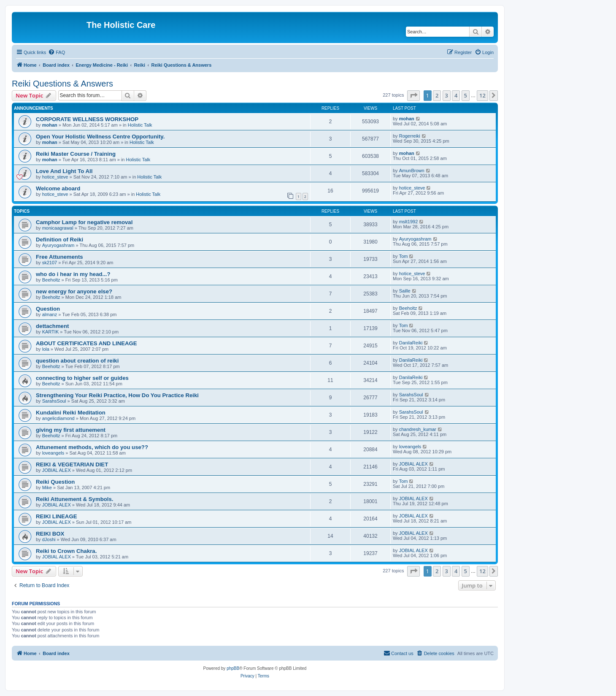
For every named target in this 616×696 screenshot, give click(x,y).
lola (46, 349)
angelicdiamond (58, 418)
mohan (50, 125)
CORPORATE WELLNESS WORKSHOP (87, 119)
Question (48, 309)
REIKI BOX (50, 534)
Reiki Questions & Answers (62, 84)
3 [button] (447, 95)
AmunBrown (412, 171)
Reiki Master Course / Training (76, 154)
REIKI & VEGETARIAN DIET (72, 464)
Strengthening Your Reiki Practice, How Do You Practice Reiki (117, 395)
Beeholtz (51, 280)
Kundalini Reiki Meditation (71, 413)
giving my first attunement (71, 430)
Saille (405, 291)
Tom (404, 256)
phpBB (233, 668)
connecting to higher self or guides (82, 378)
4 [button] (456, 95)
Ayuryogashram (58, 245)
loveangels (53, 453)
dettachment (52, 326)
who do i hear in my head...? (73, 274)
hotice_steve (55, 177)
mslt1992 (409, 222)
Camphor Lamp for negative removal (84, 222)
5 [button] (466, 95)
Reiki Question (55, 482)
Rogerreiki (410, 136)
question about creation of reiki (77, 361)
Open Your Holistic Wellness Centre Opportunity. (100, 137)
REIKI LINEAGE (56, 516)
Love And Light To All (64, 171)
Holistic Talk (140, 125)
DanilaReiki (411, 343)
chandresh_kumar (418, 429)
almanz (50, 314)
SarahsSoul (54, 401)
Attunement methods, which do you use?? (92, 447)
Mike (47, 487)
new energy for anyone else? (74, 291)
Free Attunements (59, 257)
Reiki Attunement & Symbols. (74, 499)
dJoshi (49, 539)
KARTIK (51, 332)
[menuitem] (57, 52)
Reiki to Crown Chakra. (66, 551)
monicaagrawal (58, 228)
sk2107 (50, 263)
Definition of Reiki (59, 240)
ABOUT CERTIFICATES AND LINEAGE (86, 343)
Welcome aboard (58, 188)
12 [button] (482, 95)
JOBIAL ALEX (57, 470)
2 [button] (437, 95)
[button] (413, 95)
